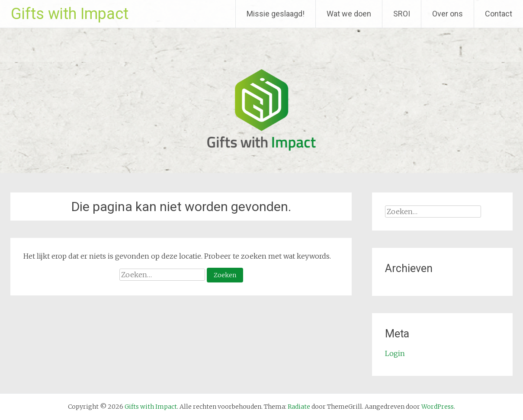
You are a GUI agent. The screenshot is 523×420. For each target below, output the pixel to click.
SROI (402, 14)
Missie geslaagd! (276, 14)
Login (395, 353)
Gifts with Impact (70, 14)
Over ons (448, 14)
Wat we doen (349, 14)
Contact (499, 14)
